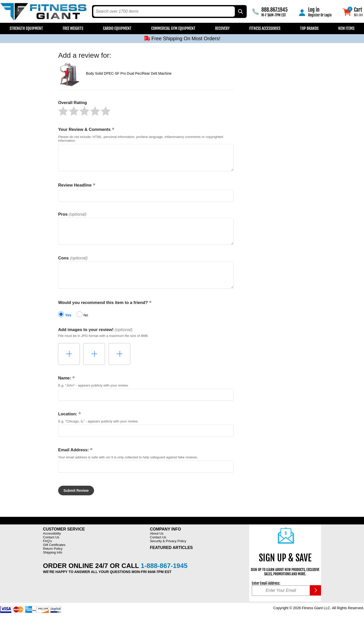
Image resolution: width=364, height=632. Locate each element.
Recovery (222, 28)
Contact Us (51, 549)
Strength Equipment (26, 28)
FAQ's (47, 552)
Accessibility (52, 545)
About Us (157, 545)
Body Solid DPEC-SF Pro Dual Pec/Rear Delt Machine (129, 73)
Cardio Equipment (117, 28)
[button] (63, 111)
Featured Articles (171, 559)
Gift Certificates (54, 556)
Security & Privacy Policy (168, 552)
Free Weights (73, 28)
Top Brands (309, 28)
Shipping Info (53, 564)
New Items (346, 28)
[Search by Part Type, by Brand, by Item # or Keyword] (240, 12)
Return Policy (53, 560)
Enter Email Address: (266, 595)
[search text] (164, 12)
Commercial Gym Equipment (173, 28)
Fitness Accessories (265, 28)
